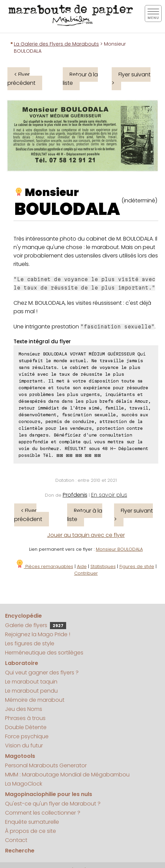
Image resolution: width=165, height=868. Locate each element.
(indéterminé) (139, 201)
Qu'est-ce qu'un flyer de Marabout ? (53, 804)
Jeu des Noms (24, 709)
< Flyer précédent (21, 79)
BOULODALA (67, 209)
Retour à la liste (80, 79)
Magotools (20, 756)
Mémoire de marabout (35, 700)
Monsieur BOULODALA (119, 549)
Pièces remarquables (44, 566)
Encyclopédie (23, 616)
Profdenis (75, 495)
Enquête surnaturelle (32, 822)
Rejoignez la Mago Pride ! (38, 634)
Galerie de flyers (36, 625)
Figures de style (137, 566)
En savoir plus (109, 495)
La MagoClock (24, 784)
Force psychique (27, 736)
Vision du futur (24, 746)
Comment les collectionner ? (43, 813)
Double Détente (26, 727)
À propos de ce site (31, 831)
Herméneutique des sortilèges (44, 653)
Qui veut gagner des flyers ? (42, 673)
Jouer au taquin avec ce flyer (86, 535)
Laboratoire (22, 663)
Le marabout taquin (31, 682)
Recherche (20, 851)
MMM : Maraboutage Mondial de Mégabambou (67, 775)
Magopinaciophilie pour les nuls (49, 794)
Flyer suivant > (131, 79)
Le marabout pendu (31, 691)
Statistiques (103, 566)
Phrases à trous (25, 718)
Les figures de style (30, 643)
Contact (16, 840)
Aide (82, 566)
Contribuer (86, 573)
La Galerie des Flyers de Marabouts (56, 44)
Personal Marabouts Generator (46, 765)
